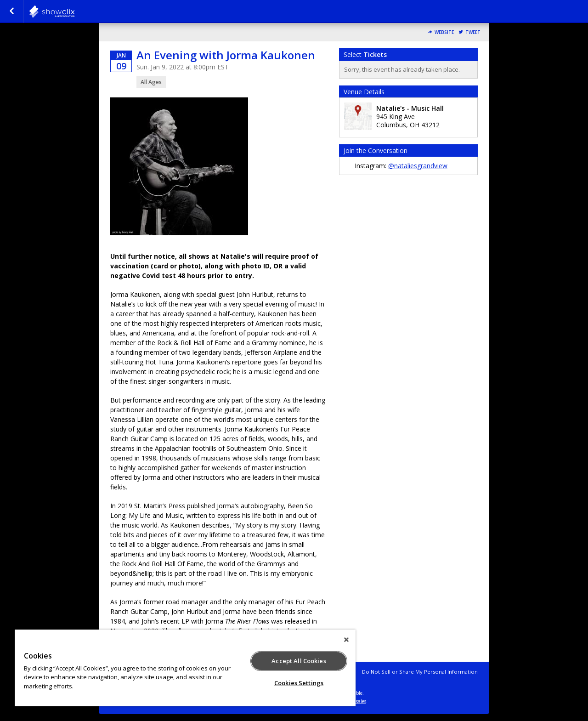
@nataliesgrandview (418, 166)
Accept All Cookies (299, 661)
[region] (185, 668)
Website (444, 32)
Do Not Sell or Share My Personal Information (420, 672)
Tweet (473, 32)
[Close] (346, 640)
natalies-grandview (74, 11)
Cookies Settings (299, 683)
